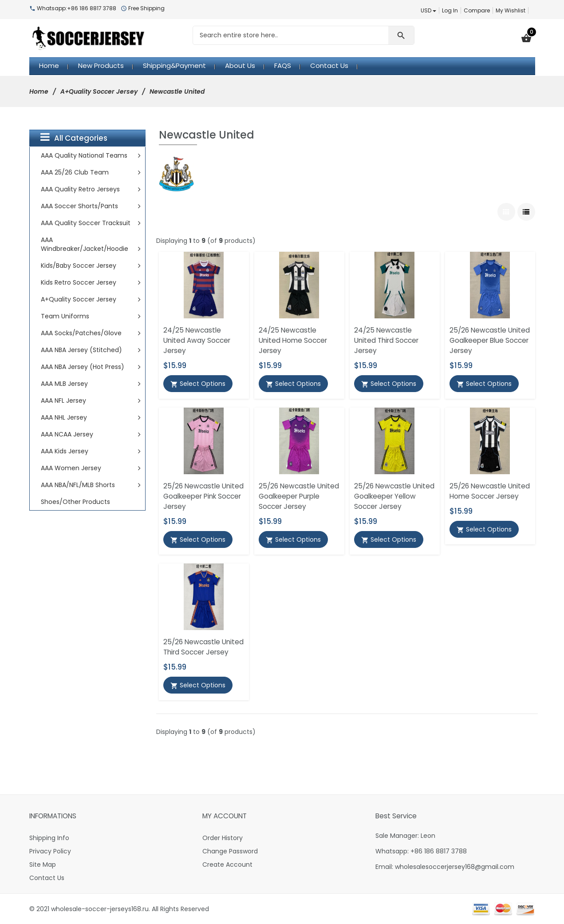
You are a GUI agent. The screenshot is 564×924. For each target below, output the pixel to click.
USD (428, 10)
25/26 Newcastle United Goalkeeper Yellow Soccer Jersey (394, 496)
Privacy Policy (50, 851)
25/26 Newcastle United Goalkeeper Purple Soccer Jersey (299, 496)
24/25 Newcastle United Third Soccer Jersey (386, 340)
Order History (223, 838)
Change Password (230, 851)
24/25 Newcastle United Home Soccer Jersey (293, 340)
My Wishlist (511, 10)
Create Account (227, 865)
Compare (477, 10)
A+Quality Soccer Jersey (99, 91)
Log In (450, 10)
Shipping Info (49, 838)
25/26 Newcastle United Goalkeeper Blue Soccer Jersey (490, 340)
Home (39, 91)
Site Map (43, 865)
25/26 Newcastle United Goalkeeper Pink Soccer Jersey (203, 496)
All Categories (74, 137)
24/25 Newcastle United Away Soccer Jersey (197, 340)
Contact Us (47, 878)
